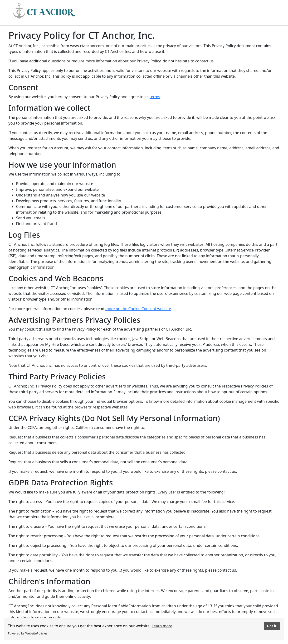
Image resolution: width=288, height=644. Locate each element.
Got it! (272, 626)
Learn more (162, 626)
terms (155, 97)
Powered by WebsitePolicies (28, 633)
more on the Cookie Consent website (138, 309)
